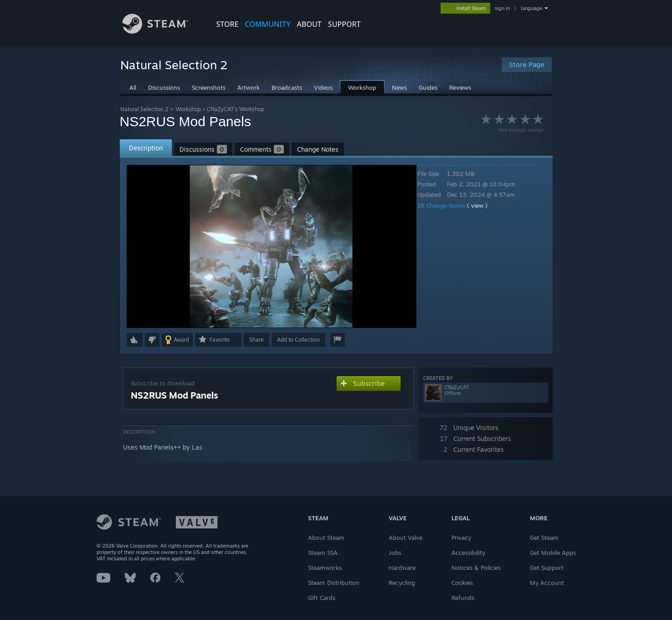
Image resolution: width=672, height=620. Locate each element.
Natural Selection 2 (144, 109)
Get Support (547, 568)
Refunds (463, 598)
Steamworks (325, 568)
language (531, 8)
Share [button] (256, 340)
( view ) (484, 205)
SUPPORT (344, 24)
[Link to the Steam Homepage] (162, 31)
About (309, 24)
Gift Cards (322, 598)
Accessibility (468, 553)
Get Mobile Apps (553, 553)
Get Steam (544, 538)
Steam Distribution (334, 583)
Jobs (395, 553)
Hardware (402, 568)
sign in (502, 8)
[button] (135, 340)
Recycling (402, 583)
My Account (547, 583)
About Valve (405, 538)
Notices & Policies (476, 568)
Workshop (188, 109)
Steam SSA (323, 553)
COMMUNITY (268, 24)
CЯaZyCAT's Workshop (236, 109)
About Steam (326, 538)
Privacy (461, 538)
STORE (228, 24)
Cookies (462, 583)
